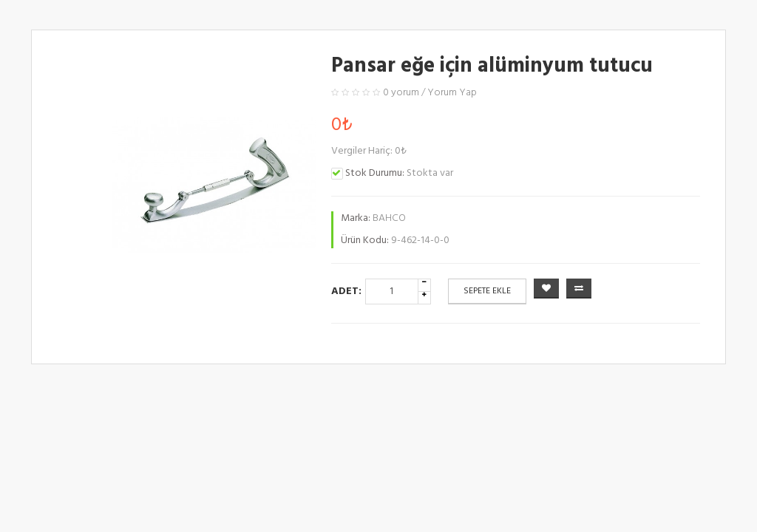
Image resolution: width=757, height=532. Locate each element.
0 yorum (401, 93)
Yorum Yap (452, 93)
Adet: (346, 291)
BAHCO (389, 218)
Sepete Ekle (487, 291)
